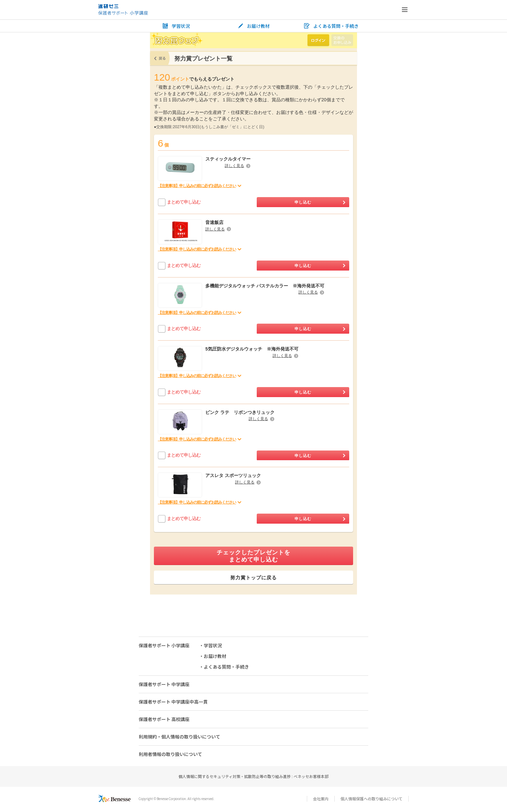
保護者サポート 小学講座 (164, 645)
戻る (160, 58)
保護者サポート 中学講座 (164, 684)
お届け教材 (253, 26)
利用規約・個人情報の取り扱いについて (179, 737)
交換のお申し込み (342, 40)
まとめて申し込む (184, 202)
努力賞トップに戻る (253, 578)
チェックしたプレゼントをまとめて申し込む (253, 556)
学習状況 (176, 26)
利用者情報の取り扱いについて (170, 754)
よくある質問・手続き (331, 26)
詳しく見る (238, 166)
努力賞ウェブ (177, 40)
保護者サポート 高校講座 (164, 719)
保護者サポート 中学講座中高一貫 (173, 702)
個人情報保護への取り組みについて (372, 799)
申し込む (320, 202)
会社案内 (321, 799)
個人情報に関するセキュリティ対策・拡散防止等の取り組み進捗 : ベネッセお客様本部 (253, 776)
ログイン (318, 40)
